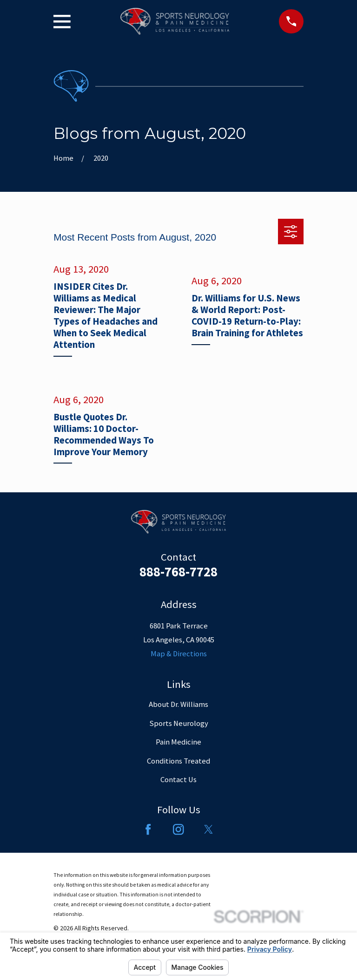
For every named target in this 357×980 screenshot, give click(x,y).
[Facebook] (148, 829)
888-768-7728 (178, 572)
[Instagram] (178, 829)
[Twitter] (208, 829)
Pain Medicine (178, 742)
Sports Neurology (179, 723)
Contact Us (178, 780)
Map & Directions (179, 654)
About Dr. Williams (178, 704)
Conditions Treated (178, 761)
